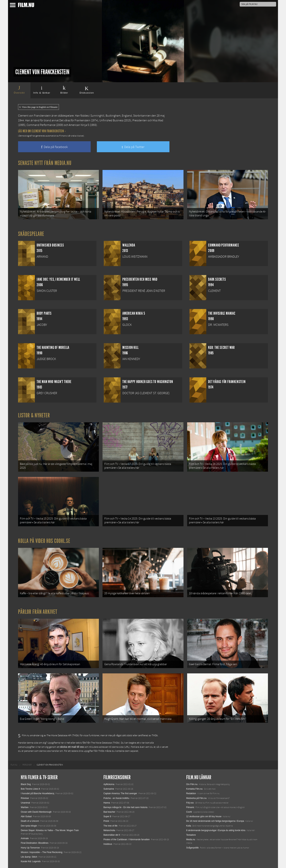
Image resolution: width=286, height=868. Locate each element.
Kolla (189, 826)
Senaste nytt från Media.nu (45, 163)
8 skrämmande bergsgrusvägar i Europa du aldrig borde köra (216, 830)
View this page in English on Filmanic (38, 107)
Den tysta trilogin (29, 826)
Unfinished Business (111, 120)
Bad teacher (109, 812)
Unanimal (25, 803)
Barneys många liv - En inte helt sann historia (125, 807)
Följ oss (190, 803)
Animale (25, 838)
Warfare (25, 807)
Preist (106, 821)
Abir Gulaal (26, 816)
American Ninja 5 (79, 125)
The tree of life (110, 826)
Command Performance (41, 125)
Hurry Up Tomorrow (30, 848)
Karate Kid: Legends (31, 861)
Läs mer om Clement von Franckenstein (42, 131)
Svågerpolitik (193, 848)
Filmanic (190, 807)
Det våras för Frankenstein (75, 120)
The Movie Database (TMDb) (105, 743)
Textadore (191, 835)
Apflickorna (109, 784)
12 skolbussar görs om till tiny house (204, 816)
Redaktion (191, 793)
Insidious (108, 844)
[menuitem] (14, 765)
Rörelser (25, 798)
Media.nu (191, 839)
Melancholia (109, 830)
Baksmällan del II (112, 835)
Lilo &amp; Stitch (29, 857)
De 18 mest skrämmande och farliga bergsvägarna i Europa (215, 821)
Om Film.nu (192, 784)
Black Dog (26, 784)
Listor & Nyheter (34, 415)
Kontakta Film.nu (194, 789)
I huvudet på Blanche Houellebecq (37, 793)
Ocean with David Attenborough (36, 812)
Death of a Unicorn (30, 821)
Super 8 (107, 816)
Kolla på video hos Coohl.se (44, 541)
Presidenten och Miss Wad (148, 120)
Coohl (189, 812)
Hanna (107, 803)
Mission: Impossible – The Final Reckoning (42, 852)
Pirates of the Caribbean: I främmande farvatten (126, 839)
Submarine (109, 789)
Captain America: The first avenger (120, 793)
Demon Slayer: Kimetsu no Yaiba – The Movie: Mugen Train (50, 830)
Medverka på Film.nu (196, 798)
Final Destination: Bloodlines (35, 843)
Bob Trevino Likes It (30, 789)
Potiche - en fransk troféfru (116, 798)
